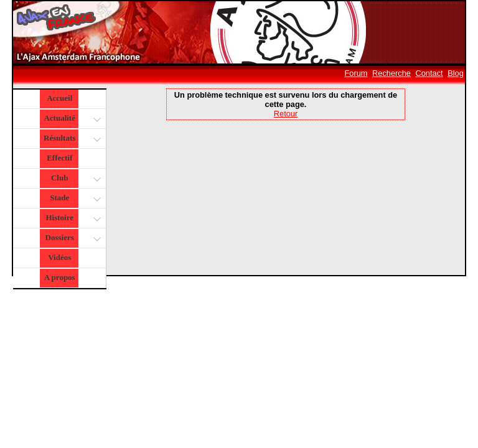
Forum (356, 73)
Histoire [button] (72, 219)
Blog (456, 73)
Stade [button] (74, 199)
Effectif (59, 158)
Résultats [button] (71, 139)
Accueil (59, 98)
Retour (286, 114)
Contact (429, 73)
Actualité (71, 119)
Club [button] (74, 179)
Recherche (391, 73)
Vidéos (59, 257)
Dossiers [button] (72, 239)
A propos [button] (60, 277)
